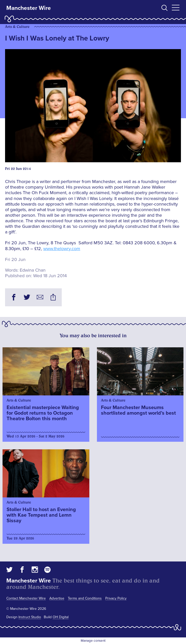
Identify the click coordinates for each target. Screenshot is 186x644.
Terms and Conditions (85, 598)
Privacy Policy (116, 598)
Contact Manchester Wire (26, 598)
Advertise (57, 598)
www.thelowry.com (62, 249)
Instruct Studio (30, 617)
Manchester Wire (29, 8)
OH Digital (61, 617)
